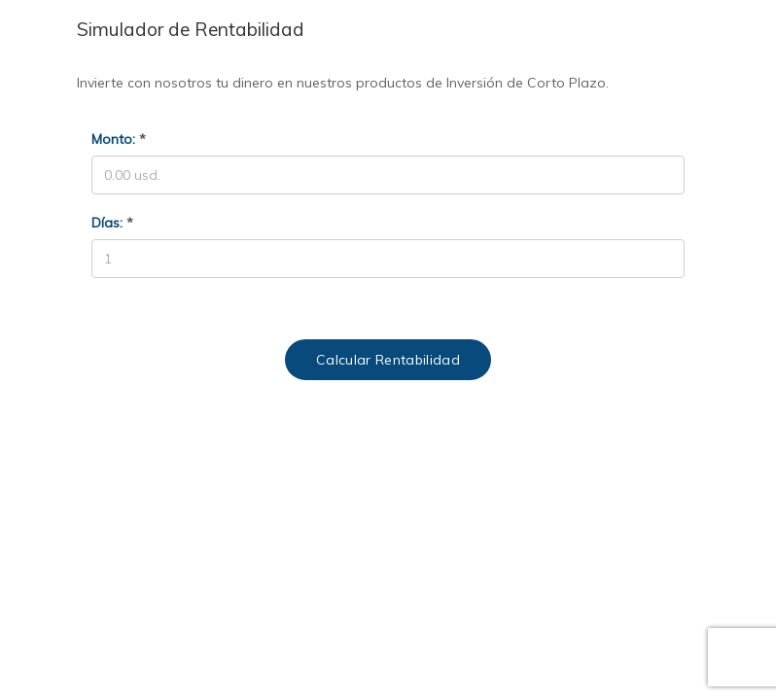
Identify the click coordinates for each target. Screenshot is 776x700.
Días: (112, 223)
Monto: (119, 139)
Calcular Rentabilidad (388, 360)
